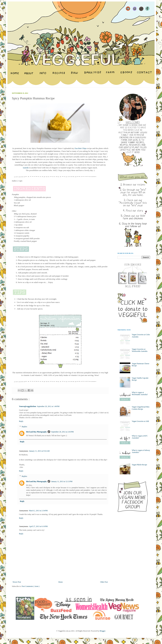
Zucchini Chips (80, 148)
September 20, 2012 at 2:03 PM (62, 432)
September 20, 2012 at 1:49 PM (48, 406)
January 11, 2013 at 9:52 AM (39, 451)
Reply (21, 421)
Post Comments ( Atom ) (31, 586)
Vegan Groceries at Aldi (140, 421)
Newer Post (17, 582)
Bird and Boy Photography (36, 432)
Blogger (103, 631)
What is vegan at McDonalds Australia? (140, 393)
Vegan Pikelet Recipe (139, 465)
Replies (24, 427)
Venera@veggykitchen (28, 406)
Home (61, 582)
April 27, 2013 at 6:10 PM (38, 526)
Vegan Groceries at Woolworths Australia (140, 350)
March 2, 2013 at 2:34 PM (38, 511)
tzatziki (26, 168)
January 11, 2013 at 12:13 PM (62, 481)
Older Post (104, 582)
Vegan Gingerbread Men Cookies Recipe (141, 408)
